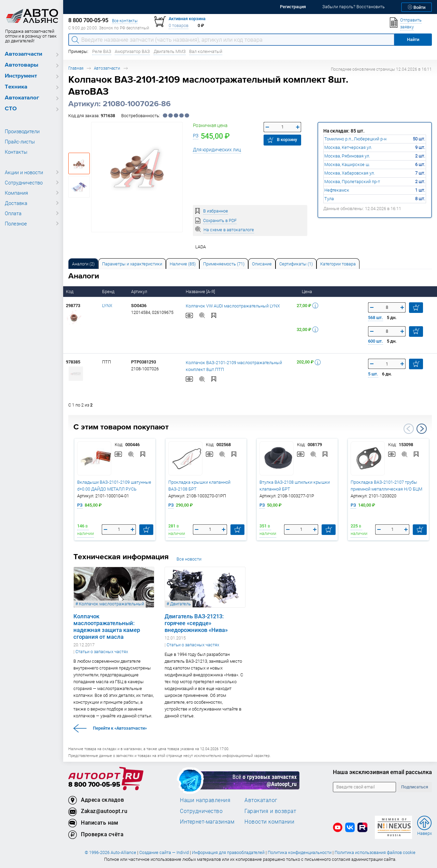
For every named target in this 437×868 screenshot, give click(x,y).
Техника (16, 87)
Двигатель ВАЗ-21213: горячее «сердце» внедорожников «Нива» (196, 623)
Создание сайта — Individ (164, 852)
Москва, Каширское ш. (347, 164)
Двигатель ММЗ (170, 51)
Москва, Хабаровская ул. (350, 173)
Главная (76, 68)
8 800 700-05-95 (94, 785)
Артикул (140, 292)
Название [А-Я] (201, 292)
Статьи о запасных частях (102, 652)
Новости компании (269, 822)
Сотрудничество (24, 182)
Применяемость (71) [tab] (224, 264)
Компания (16, 193)
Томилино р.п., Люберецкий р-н (355, 139)
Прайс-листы (20, 141)
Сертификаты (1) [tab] (296, 264)
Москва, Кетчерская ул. (348, 147)
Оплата (13, 213)
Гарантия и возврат (270, 811)
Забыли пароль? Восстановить (354, 7)
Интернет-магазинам (207, 822)
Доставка (16, 203)
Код (70, 292)
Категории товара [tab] (338, 264)
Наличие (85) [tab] (183, 264)
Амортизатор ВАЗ (132, 51)
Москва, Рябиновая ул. (347, 156)
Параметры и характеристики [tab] (132, 264)
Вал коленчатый (206, 51)
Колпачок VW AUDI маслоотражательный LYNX (233, 306)
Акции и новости (24, 172)
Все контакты (125, 21)
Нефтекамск (337, 190)
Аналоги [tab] (83, 264)
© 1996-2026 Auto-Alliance (110, 852)
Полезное (16, 223)
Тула (329, 199)
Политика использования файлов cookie (375, 852)
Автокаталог (22, 98)
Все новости (189, 559)
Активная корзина (187, 19)
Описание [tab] (262, 264)
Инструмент (21, 76)
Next (422, 429)
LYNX (107, 306)
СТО (11, 109)
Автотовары (22, 65)
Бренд (109, 292)
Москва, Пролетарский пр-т (352, 182)
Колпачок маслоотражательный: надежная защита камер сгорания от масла (107, 626)
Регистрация (293, 7)
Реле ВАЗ (102, 51)
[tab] (83, 264)
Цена (307, 292)
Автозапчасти (24, 54)
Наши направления (205, 800)
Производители (22, 131)
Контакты (16, 152)
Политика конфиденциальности (300, 852)
